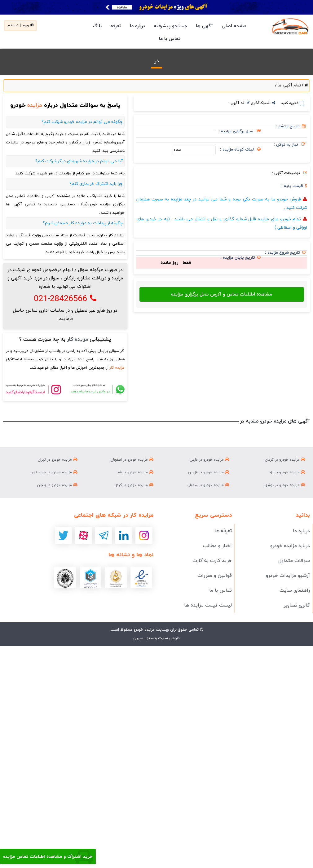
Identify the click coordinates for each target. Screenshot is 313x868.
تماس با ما (170, 39)
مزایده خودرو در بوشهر (285, 485)
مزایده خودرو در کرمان (285, 460)
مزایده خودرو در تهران (58, 460)
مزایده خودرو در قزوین (209, 472)
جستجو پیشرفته (170, 26)
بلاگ (97, 26)
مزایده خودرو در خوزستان (55, 472)
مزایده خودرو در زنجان (57, 485)
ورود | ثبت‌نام (20, 25)
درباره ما (137, 26)
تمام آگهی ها (289, 85)
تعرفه (116, 26)
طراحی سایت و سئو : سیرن (156, 638)
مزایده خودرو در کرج (135, 485)
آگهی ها (204, 26)
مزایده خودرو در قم (135, 472)
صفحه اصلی (234, 26)
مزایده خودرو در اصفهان (132, 460)
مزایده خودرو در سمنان (208, 485)
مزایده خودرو (143, 630)
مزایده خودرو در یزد (287, 472)
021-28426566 (65, 299)
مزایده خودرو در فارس (209, 460)
